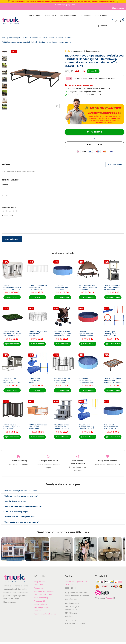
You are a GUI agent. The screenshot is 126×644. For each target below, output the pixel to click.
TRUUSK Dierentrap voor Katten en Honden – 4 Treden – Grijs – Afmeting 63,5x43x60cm (62, 429)
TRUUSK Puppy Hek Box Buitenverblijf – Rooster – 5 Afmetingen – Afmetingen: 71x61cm (38, 336)
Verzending (39, 585)
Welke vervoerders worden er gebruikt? (21, 496)
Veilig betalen (40, 582)
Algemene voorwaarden (44, 591)
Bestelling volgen (41, 607)
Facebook (110, 598)
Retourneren (39, 588)
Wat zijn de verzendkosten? (16, 501)
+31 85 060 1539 (71, 585)
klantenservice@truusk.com (76, 582)
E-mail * (10, 196)
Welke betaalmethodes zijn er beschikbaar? (23, 506)
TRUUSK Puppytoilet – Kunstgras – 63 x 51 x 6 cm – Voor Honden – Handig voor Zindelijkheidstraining (12, 336)
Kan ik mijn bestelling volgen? (17, 512)
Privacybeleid (39, 601)
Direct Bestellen (95, 144)
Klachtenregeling (41, 598)
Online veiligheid (41, 604)
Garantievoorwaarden (43, 595)
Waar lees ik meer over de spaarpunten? (22, 522)
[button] (63, 491)
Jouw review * (7, 216)
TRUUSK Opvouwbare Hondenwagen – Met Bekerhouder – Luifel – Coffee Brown (63, 335)
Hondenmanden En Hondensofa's (58, 38)
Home (4, 38)
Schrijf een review (115, 164)
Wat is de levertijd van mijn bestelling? (21, 491)
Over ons (38, 611)
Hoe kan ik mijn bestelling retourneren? (21, 517)
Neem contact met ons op (45, 614)
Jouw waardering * (9, 207)
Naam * (5, 185)
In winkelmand (96, 132)
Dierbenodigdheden (17, 38)
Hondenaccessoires (34, 38)
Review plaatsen (12, 239)
